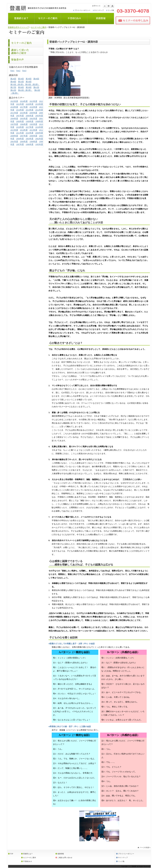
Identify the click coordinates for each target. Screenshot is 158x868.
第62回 (13, 90)
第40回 (36, 79)
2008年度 (14, 136)
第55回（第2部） (32, 84)
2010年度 (24, 113)
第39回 (29, 79)
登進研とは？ (28, 854)
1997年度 (14, 124)
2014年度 (20, 110)
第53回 (21, 82)
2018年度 (14, 107)
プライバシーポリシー (82, 10)
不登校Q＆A (27, 861)
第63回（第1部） (25, 90)
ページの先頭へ (145, 847)
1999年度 (30, 121)
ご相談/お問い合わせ (65, 858)
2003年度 (24, 119)
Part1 (12, 71)
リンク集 (111, 10)
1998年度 (39, 121)
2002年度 (33, 119)
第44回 (13, 82)
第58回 (21, 87)
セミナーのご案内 (39, 27)
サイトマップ (99, 10)
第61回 (36, 87)
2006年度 (30, 116)
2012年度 (39, 110)
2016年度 (33, 107)
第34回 (21, 79)
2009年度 (33, 113)
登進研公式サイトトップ (18, 27)
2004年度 (14, 119)
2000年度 (20, 121)
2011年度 (14, 113)
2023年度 (33, 101)
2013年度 (30, 110)
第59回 (29, 87)
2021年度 (20, 104)
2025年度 (14, 101)
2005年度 (39, 116)
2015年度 (14, 130)
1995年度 (33, 124)
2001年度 (14, 141)
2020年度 (30, 104)
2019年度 (39, 104)
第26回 (13, 79)
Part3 (24, 71)
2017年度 (24, 107)
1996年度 (24, 124)
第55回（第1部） (18, 84)
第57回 (13, 87)
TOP (12, 854)
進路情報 (61, 854)
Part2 (18, 71)
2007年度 (20, 116)
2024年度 (24, 101)
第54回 (29, 82)
